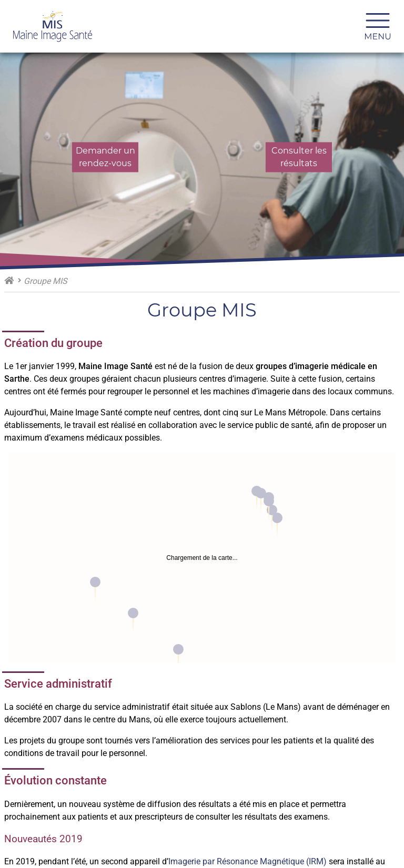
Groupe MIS (46, 281)
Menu (382, 27)
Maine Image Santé (9, 280)
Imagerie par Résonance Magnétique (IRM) (248, 861)
